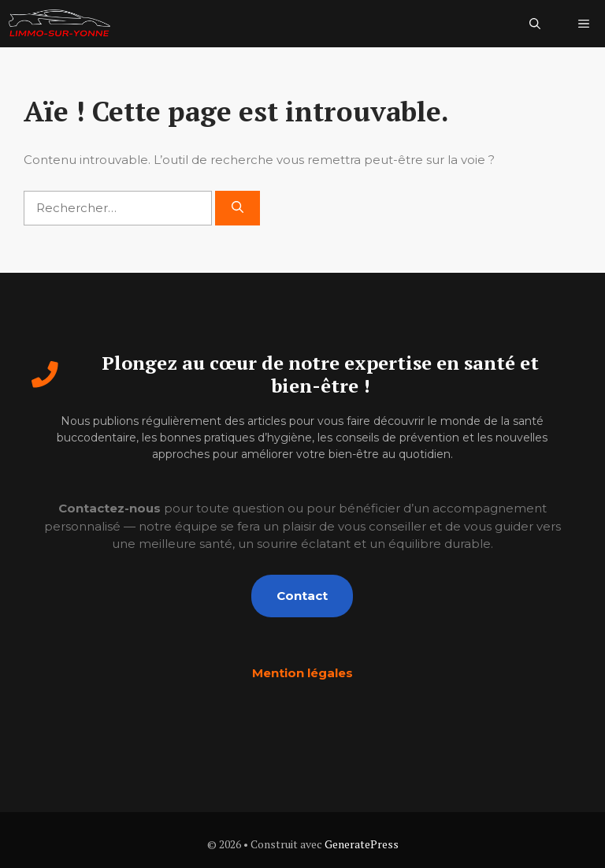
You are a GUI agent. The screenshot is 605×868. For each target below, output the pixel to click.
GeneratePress (362, 844)
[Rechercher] (238, 209)
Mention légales (302, 673)
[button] (535, 24)
